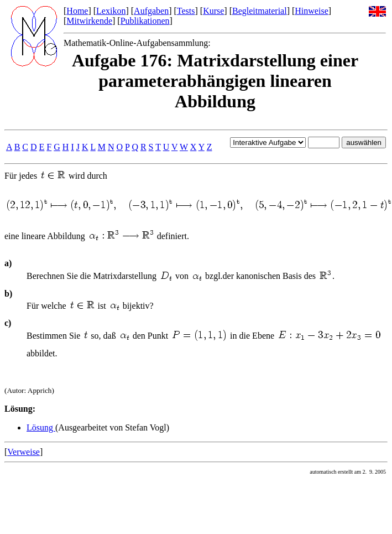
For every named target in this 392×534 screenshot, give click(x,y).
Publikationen (145, 21)
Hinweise (311, 11)
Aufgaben (151, 11)
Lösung (41, 427)
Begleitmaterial (260, 11)
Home (77, 11)
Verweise (23, 452)
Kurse (213, 11)
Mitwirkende (89, 21)
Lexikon (111, 11)
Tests (186, 11)
